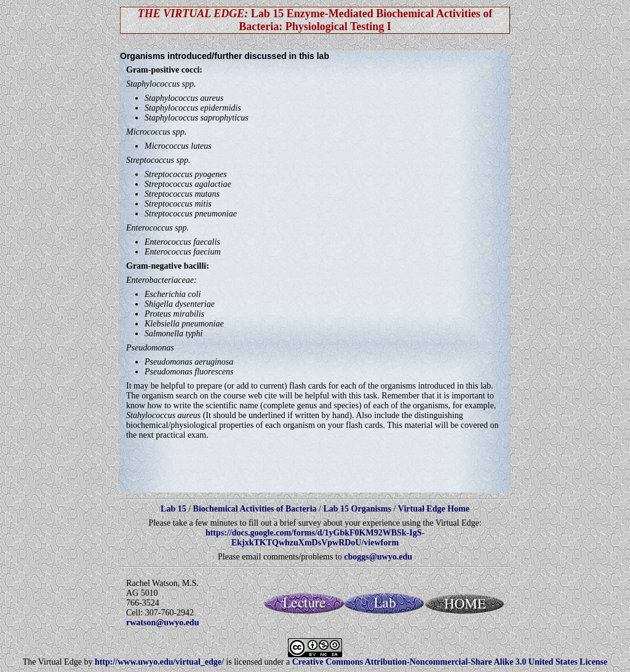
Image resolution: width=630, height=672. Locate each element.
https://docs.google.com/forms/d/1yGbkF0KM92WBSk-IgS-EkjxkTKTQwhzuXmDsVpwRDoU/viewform (315, 538)
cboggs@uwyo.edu (378, 557)
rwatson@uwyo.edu (162, 623)
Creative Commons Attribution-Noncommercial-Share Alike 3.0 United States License (450, 662)
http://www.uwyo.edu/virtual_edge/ (159, 662)
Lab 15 (174, 509)
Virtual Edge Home (434, 509)
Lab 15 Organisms (358, 509)
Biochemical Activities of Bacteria (256, 509)
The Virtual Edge (52, 662)
